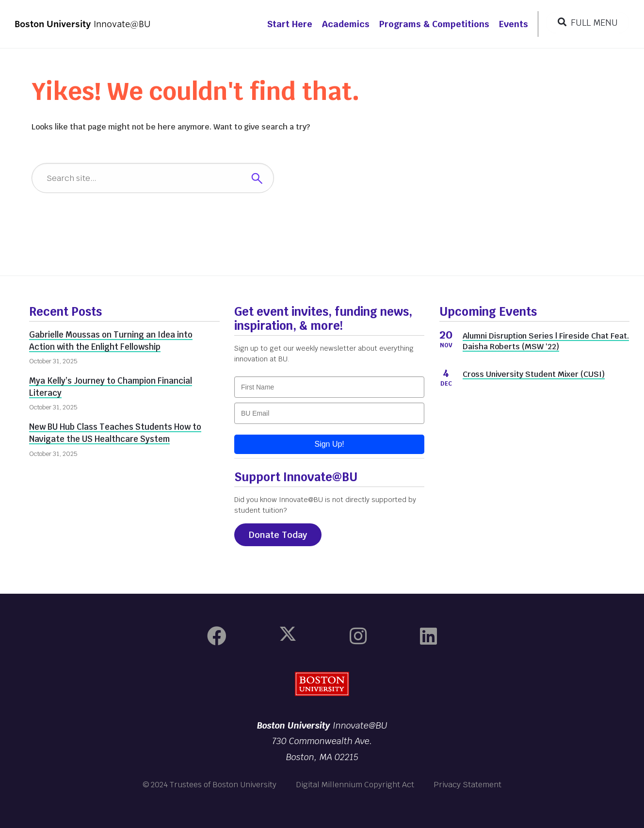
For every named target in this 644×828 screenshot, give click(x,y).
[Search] (153, 178)
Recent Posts (65, 312)
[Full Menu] (588, 23)
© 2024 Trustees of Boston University (209, 785)
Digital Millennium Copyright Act (355, 785)
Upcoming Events (488, 312)
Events (514, 24)
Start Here (290, 24)
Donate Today (278, 535)
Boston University (322, 684)
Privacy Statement (467, 785)
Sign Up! (329, 444)
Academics (346, 24)
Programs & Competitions (434, 24)
